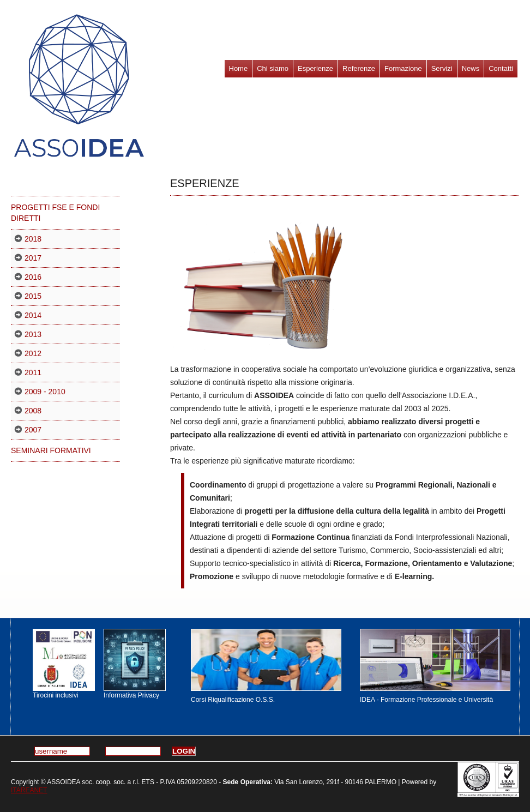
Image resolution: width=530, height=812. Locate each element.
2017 (33, 258)
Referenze (359, 68)
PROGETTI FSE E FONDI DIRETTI (55, 213)
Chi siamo (273, 68)
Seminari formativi (51, 450)
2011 (33, 372)
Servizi (442, 68)
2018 (33, 239)
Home (239, 68)
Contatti (501, 68)
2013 (33, 334)
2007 (33, 430)
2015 (33, 296)
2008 (33, 411)
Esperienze (315, 68)
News (471, 68)
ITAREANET (29, 790)
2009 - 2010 (45, 392)
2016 (33, 277)
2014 (33, 315)
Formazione (403, 68)
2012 (33, 353)
